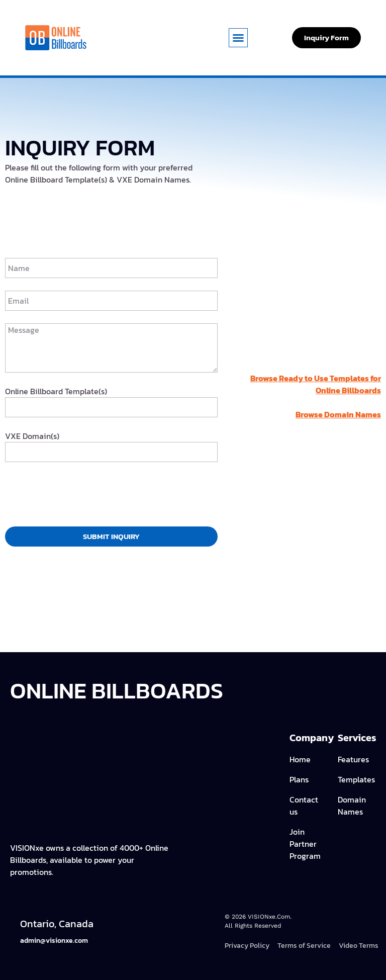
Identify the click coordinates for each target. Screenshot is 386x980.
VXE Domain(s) (32, 436)
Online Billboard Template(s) (56, 391)
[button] (238, 38)
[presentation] (81, 494)
